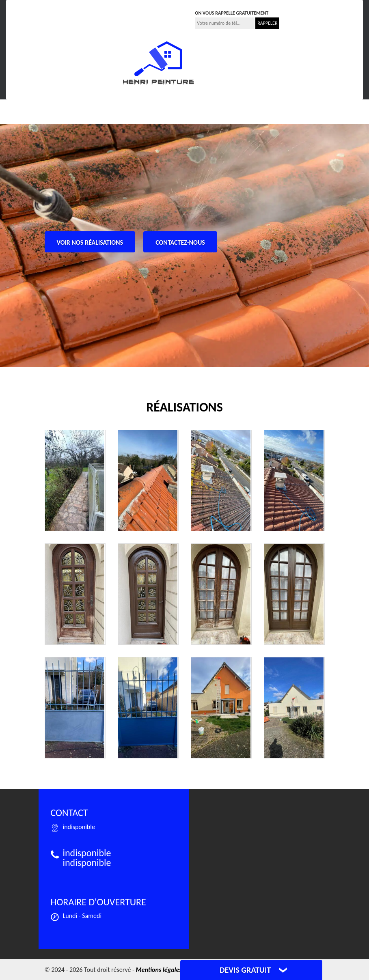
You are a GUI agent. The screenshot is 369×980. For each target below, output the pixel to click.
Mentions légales (159, 970)
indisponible (105, 10)
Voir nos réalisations (90, 242)
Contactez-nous (180, 242)
